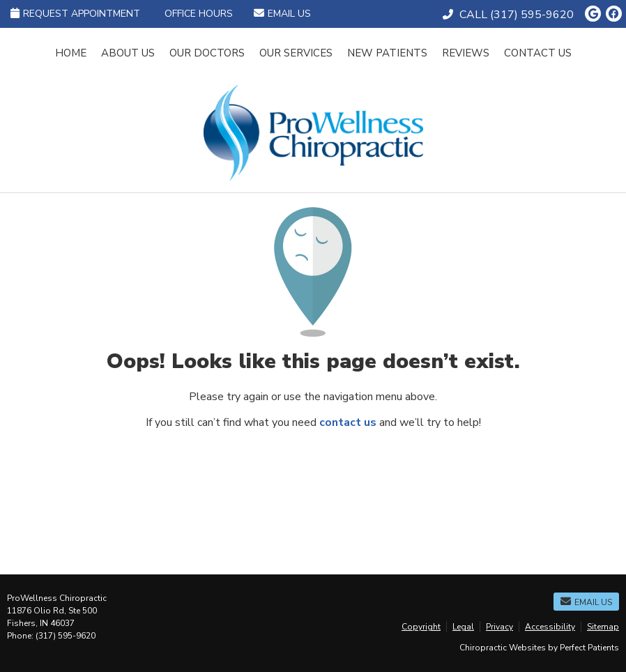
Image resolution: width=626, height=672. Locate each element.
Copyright (421, 627)
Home (71, 53)
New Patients (387, 53)
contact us (348, 422)
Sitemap (603, 627)
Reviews (466, 53)
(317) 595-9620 (532, 15)
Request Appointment (75, 14)
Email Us (282, 14)
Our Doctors (207, 53)
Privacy (499, 627)
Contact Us (538, 53)
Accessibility (550, 627)
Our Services (296, 53)
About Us (128, 53)
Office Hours (199, 14)
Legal (463, 627)
